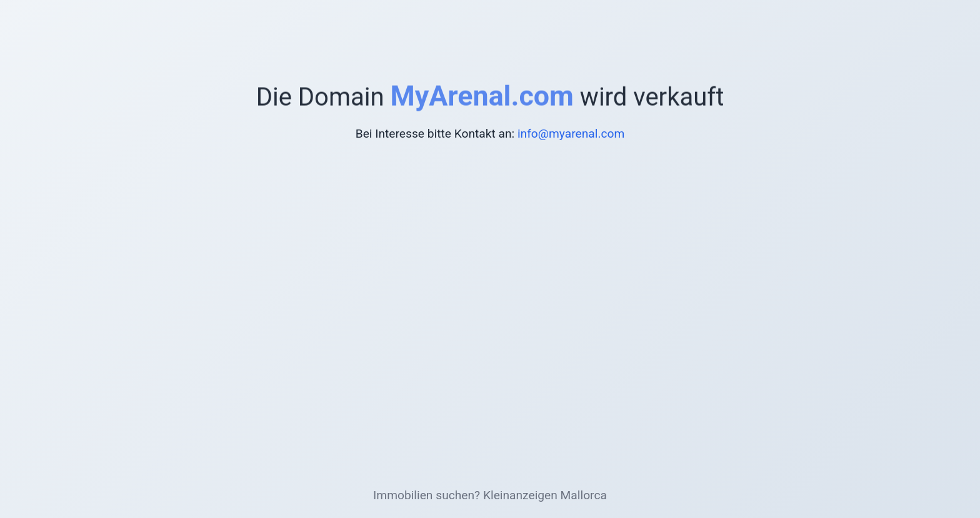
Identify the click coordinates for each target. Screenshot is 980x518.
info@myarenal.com (571, 134)
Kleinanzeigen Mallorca (545, 495)
